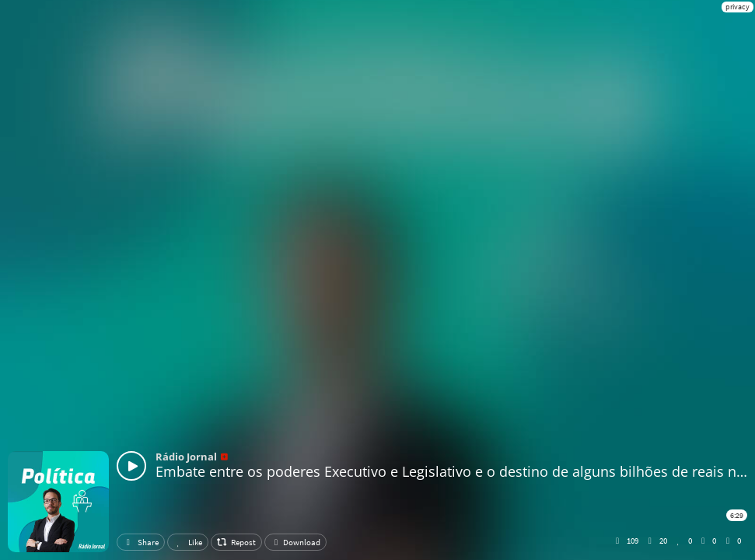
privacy (738, 7)
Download (295, 542)
